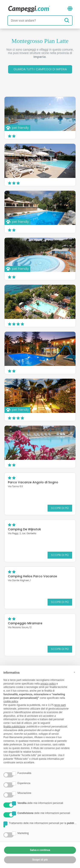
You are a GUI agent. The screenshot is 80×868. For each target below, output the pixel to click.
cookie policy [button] (11, 701)
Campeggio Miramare (25, 623)
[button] (74, 672)
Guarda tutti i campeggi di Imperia (40, 69)
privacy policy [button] (48, 684)
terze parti (60, 705)
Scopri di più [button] (40, 860)
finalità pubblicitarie (14, 727)
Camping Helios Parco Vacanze (32, 576)
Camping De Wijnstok (24, 529)
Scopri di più (60, 508)
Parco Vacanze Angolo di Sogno (33, 482)
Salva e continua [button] (40, 850)
